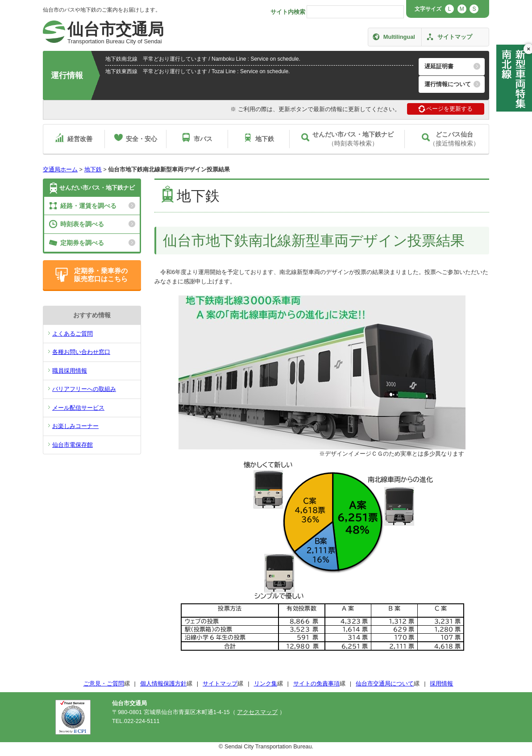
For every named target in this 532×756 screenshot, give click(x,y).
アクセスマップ (257, 712)
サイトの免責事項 (316, 683)
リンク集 (266, 683)
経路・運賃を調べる (88, 206)
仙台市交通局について (385, 683)
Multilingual (399, 37)
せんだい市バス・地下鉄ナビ (97, 188)
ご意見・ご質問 (104, 683)
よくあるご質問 (73, 334)
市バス (203, 139)
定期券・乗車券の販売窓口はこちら (101, 275)
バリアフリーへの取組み (84, 389)
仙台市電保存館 (73, 445)
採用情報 (441, 683)
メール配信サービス (78, 408)
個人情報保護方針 (163, 683)
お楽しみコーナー (75, 426)
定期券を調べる (82, 243)
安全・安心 (141, 139)
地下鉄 (265, 139)
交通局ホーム (60, 169)
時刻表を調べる (82, 224)
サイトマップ (455, 37)
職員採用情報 (70, 371)
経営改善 (80, 139)
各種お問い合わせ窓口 (81, 352)
